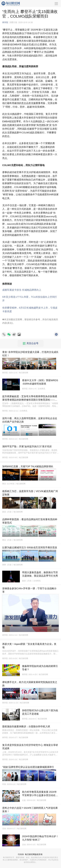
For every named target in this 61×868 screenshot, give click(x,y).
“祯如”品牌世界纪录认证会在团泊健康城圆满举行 (28, 767)
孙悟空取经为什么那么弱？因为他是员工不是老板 (40, 712)
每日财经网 (30, 854)
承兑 (10, 323)
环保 (4, 784)
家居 (4, 512)
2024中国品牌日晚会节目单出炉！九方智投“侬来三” (40, 838)
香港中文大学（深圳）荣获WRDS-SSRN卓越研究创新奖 (40, 382)
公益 (24, 800)
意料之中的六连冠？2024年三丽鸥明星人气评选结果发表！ (30, 810)
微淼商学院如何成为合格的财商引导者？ (40, 668)
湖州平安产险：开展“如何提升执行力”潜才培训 (27, 447)
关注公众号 (31, 343)
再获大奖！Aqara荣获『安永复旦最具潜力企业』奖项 (29, 646)
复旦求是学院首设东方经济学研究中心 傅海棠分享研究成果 (30, 747)
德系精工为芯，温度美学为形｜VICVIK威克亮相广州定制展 (30, 493)
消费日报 (13, 22)
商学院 (5, 22)
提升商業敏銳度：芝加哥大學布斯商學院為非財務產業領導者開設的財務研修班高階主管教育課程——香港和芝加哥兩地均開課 (30, 398)
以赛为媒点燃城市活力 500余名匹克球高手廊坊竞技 (30, 548)
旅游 (24, 581)
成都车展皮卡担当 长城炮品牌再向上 (22, 290)
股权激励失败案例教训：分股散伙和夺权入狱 (26, 727)
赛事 (4, 565)
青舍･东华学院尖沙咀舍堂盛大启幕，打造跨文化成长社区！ (30, 354)
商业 (4, 484)
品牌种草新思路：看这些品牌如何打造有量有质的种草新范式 (30, 521)
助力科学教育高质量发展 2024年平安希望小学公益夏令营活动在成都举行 (40, 794)
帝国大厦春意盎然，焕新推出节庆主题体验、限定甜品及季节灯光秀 (40, 574)
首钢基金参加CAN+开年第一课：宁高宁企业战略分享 (29, 590)
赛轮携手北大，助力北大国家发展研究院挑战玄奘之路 (30, 684)
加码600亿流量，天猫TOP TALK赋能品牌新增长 (28, 467)
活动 (4, 829)
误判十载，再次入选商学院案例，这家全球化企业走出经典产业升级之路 (30, 420)
